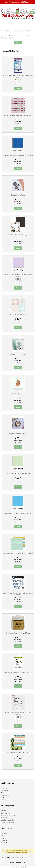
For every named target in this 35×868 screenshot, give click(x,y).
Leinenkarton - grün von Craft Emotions (18, 474)
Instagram (4, 835)
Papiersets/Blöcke (18, 31)
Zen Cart (31, 858)
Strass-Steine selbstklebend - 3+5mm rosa (18, 115)
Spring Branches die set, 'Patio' (18, 434)
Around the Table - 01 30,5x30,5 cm (18, 235)
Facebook (4, 833)
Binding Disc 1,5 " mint (18, 354)
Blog (3, 838)
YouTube (4, 842)
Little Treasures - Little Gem (18, 315)
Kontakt (3, 811)
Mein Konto (5, 818)
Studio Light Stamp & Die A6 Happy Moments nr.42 (18, 76)
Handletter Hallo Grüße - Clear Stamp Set (18, 673)
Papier (9, 31)
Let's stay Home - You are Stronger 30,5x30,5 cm (18, 554)
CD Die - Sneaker (18, 394)
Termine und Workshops (9, 815)
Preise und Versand (7, 793)
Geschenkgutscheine (8, 820)
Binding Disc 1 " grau (18, 195)
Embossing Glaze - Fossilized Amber (18, 633)
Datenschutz (5, 795)
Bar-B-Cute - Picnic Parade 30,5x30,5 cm (18, 752)
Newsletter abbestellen (8, 822)
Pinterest (4, 840)
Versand (19, 84)
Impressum (5, 791)
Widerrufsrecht (6, 800)
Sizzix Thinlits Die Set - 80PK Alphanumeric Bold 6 (18, 594)
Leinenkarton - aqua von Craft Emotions (18, 513)
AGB (3, 798)
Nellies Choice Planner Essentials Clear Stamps (18, 713)
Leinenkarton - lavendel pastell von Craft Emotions (18, 275)
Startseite (3, 31)
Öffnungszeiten (6, 813)
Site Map (12, 863)
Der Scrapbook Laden (16, 858)
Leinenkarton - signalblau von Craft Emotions (18, 155)
